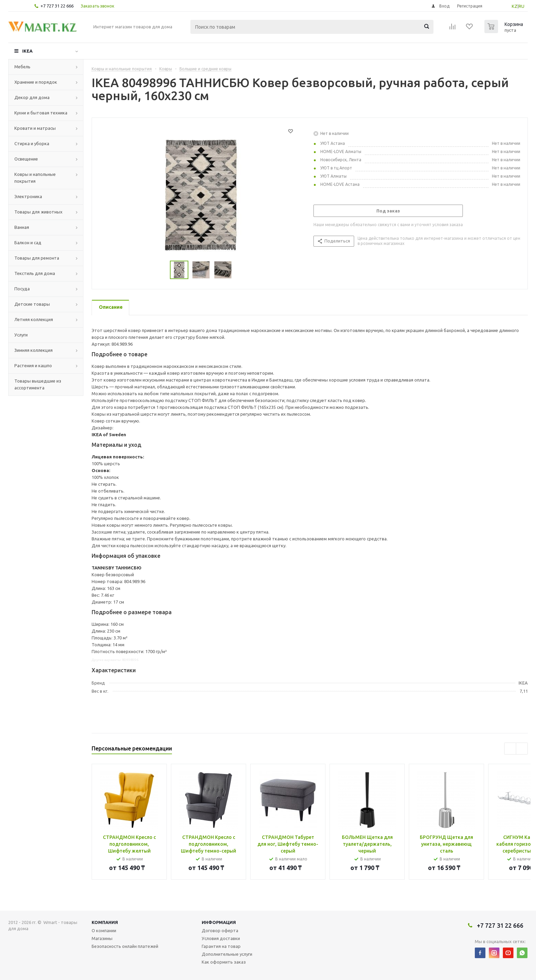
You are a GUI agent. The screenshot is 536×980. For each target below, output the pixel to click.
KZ (515, 6)
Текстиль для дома (35, 273)
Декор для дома (32, 97)
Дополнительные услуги (227, 954)
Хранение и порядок (36, 82)
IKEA (27, 51)
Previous (510, 749)
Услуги (21, 335)
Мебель (22, 67)
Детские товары (32, 304)
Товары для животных (38, 212)
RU (521, 6)
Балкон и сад (28, 243)
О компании (104, 930)
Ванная (22, 227)
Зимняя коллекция (33, 350)
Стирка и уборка (32, 143)
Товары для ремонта (37, 258)
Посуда (22, 289)
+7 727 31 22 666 (57, 6)
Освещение (26, 159)
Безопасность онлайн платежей (125, 946)
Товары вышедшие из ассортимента (38, 384)
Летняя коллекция (34, 319)
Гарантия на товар (221, 946)
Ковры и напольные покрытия (35, 178)
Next (522, 749)
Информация (219, 922)
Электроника (28, 196)
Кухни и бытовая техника (41, 113)
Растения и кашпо (33, 365)
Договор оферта (220, 930)
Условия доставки (221, 938)
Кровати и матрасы (35, 128)
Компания (105, 922)
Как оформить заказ (224, 962)
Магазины (102, 938)
